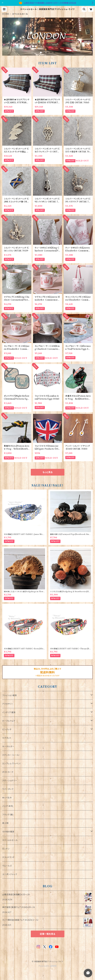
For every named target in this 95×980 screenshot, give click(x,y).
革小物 (5, 823)
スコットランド (8, 857)
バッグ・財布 (8, 806)
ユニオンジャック (10, 874)
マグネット (7, 738)
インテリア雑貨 (9, 712)
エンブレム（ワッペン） (12, 764)
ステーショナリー (10, 781)
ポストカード (8, 772)
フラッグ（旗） (8, 815)
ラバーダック (8, 789)
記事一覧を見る (48, 934)
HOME (6, 14)
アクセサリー (8, 704)
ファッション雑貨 (9, 695)
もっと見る (48, 472)
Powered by (47, 966)
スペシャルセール (10, 840)
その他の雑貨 (8, 832)
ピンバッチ (7, 729)
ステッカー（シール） (11, 755)
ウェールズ (7, 866)
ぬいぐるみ (7, 798)
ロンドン (6, 849)
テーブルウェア (9, 721)
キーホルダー (8, 746)
